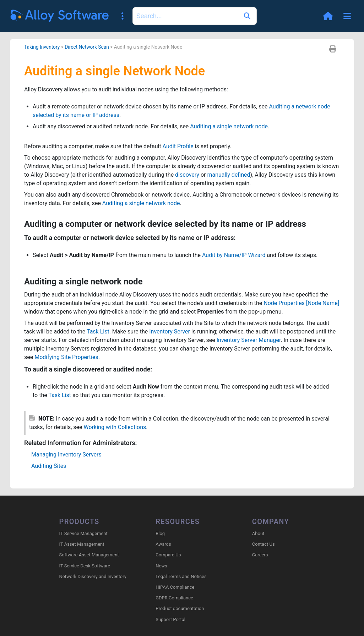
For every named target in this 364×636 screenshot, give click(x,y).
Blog (160, 533)
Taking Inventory (42, 47)
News (161, 566)
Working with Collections (115, 427)
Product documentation (180, 608)
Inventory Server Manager (249, 340)
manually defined (229, 175)
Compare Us (168, 555)
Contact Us (264, 544)
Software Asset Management (89, 555)
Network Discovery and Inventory (93, 576)
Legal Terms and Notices (181, 576)
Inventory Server (170, 332)
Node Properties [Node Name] (301, 303)
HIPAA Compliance (175, 587)
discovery (187, 175)
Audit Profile (178, 146)
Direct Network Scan (87, 47)
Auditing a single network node (229, 126)
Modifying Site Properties (66, 357)
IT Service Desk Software (85, 566)
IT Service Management (83, 533)
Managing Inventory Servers (66, 455)
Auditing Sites (49, 466)
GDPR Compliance (174, 598)
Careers (260, 555)
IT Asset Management (82, 544)
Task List (98, 332)
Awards (163, 544)
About (258, 533)
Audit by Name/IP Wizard (234, 255)
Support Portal (170, 619)
